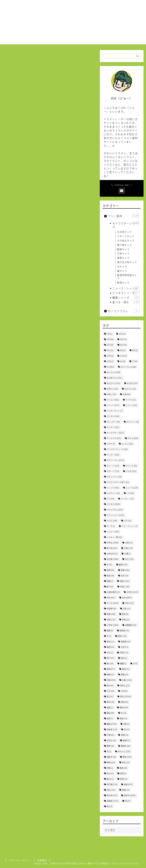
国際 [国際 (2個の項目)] (110, 581)
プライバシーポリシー (20, 860)
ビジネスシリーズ (126, 293)
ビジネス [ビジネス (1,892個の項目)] (113, 504)
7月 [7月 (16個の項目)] (110, 350)
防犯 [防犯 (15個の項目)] (126, 762)
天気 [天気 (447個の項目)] (111, 598)
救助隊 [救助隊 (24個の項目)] (125, 641)
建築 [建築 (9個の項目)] (110, 630)
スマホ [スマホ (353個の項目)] (131, 471)
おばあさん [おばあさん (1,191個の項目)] (114, 378)
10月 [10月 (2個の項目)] (110, 356)
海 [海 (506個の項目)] (110, 685)
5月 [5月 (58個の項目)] (110, 345)
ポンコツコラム (124, 311)
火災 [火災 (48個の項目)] (110, 691)
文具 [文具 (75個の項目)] (125, 647)
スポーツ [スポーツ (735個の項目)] (113, 471)
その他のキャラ (126, 241)
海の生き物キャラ (127, 262)
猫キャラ (122, 271)
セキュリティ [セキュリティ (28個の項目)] (114, 477)
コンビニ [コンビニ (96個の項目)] (127, 444)
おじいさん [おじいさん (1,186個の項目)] (128, 367)
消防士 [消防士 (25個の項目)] (125, 685)
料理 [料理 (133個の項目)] (124, 652)
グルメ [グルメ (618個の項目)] (133, 438)
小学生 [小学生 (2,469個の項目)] (113, 625)
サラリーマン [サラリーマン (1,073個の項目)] (115, 460)
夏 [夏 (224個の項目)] (110, 587)
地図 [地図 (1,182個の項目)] (125, 581)
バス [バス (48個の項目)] (130, 493)
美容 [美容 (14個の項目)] (123, 718)
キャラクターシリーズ (126, 225)
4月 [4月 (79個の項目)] (123, 339)
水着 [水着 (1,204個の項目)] (127, 680)
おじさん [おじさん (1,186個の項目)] (113, 372)
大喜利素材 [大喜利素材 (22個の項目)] (113, 592)
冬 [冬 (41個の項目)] (109, 565)
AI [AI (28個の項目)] (123, 361)
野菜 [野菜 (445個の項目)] (111, 762)
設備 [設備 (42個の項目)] (126, 740)
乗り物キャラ (125, 245)
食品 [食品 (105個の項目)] (111, 790)
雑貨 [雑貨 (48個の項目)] (123, 768)
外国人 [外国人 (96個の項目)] (125, 587)
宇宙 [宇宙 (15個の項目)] (126, 609)
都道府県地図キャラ (127, 277)
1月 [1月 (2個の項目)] (109, 334)
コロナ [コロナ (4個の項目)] (111, 444)
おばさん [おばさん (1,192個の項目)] (113, 383)
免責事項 (42, 860)
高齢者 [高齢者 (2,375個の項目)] (113, 801)
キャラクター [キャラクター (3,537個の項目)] (115, 433)
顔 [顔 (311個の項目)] (110, 779)
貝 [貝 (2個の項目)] (109, 751)
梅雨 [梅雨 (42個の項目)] (126, 669)
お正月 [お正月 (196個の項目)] (132, 383)
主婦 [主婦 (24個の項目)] (129, 543)
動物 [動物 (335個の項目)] (123, 565)
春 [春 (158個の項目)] (110, 663)
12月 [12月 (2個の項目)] (110, 361)
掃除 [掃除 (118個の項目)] (122, 636)
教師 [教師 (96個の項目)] (110, 647)
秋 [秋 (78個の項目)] (124, 713)
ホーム (73, 6)
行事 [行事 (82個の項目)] (110, 735)
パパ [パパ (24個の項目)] (110, 499)
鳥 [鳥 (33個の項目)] (109, 806)
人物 (11, 327)
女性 (22, 327)
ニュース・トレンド (126, 288)
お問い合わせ (117, 6)
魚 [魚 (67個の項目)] (128, 801)
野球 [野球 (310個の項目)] (127, 757)
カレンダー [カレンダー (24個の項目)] (113, 422)
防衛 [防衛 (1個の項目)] (110, 768)
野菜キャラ (123, 283)
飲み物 (33, 327)
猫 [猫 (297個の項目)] (110, 696)
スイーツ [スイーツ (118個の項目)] (113, 466)
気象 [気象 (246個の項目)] (111, 680)
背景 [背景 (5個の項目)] (126, 724)
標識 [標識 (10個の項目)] (125, 674)
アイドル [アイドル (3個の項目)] (131, 400)
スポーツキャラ (126, 236)
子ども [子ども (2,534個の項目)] (113, 603)
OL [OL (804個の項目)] (110, 367)
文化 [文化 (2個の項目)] (110, 652)
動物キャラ (123, 249)
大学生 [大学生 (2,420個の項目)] (132, 592)
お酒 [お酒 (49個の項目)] (126, 394)
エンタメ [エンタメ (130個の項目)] (113, 416)
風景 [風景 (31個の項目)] (124, 779)
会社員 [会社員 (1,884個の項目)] (113, 559)
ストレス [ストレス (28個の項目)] (131, 466)
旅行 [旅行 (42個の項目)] (110, 658)
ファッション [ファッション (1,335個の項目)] (115, 515)
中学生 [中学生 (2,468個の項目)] (113, 543)
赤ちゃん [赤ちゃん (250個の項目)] (124, 751)
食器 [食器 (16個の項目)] (126, 790)
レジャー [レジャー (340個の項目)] (113, 532)
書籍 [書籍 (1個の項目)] (123, 663)
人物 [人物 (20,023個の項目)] (112, 554)
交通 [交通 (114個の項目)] (128, 548)
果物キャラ (123, 258)
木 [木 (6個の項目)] (135, 663)
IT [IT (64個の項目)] (135, 361)
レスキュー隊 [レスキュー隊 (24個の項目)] (114, 537)
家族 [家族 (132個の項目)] (111, 619)
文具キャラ (123, 254)
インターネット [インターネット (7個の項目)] (115, 411)
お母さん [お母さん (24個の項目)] (112, 389)
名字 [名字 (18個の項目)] (125, 576)
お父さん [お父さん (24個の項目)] (130, 389)
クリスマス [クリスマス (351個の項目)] (114, 438)
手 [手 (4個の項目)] (109, 636)
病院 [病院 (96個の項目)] (125, 702)
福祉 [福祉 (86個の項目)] (110, 713)
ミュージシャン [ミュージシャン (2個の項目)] (129, 526)
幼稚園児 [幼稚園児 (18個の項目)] (131, 625)
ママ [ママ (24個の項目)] (128, 521)
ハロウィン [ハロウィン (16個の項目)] (113, 493)
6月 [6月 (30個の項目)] (123, 345)
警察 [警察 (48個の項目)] (110, 746)
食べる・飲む (126, 302)
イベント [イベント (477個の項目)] (113, 405)
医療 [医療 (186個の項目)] (125, 570)
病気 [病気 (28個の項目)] (110, 702)
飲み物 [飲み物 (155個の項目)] (112, 795)
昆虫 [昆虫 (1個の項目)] (124, 658)
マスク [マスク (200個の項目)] (112, 521)
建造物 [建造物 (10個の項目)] (124, 630)
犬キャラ (122, 267)
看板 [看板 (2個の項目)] (110, 707)
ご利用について (93, 6)
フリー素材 (13, 57)
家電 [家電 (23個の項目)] (126, 619)
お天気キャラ (125, 232)
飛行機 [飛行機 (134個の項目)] (112, 784)
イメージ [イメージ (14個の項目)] (131, 405)
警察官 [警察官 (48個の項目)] (125, 746)
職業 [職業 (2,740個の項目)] (112, 724)
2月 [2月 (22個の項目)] (122, 334)
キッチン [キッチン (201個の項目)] (113, 427)
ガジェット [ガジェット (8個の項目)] (133, 422)
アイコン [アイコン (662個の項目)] (113, 400)
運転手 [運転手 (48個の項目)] (111, 757)
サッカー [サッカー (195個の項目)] (113, 455)
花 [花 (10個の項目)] (127, 729)
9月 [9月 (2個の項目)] (135, 350)
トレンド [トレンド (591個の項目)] (113, 488)
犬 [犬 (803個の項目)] (124, 691)
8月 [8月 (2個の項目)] (123, 350)
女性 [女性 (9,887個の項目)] (127, 598)
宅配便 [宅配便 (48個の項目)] (111, 609)
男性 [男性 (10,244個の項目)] (125, 696)
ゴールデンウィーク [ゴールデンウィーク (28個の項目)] (117, 449)
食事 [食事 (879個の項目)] (128, 784)
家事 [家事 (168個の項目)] (111, 614)
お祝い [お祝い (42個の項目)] (111, 394)
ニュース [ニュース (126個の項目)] (132, 488)
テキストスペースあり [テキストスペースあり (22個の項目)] (118, 482)
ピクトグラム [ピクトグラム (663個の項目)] (115, 510)
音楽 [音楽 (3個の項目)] (123, 773)
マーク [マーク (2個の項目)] (111, 526)
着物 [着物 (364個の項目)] (124, 707)
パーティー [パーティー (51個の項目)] (127, 499)
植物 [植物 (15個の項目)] (110, 674)
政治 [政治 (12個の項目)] (110, 641)
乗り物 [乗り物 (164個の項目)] (112, 548)
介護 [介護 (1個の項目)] (127, 554)
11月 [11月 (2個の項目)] (123, 356)
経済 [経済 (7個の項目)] (110, 718)
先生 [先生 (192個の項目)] (129, 559)
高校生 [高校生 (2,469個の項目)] (130, 795)
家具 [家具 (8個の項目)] (125, 614)
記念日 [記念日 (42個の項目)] (111, 740)
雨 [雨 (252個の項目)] (110, 773)
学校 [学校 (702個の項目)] (129, 603)
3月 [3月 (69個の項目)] (110, 339)
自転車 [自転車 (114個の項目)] (112, 729)
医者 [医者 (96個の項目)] (110, 576)
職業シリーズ (126, 297)
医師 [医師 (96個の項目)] (110, 570)
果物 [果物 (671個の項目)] (111, 669)
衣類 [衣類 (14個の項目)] (125, 735)
